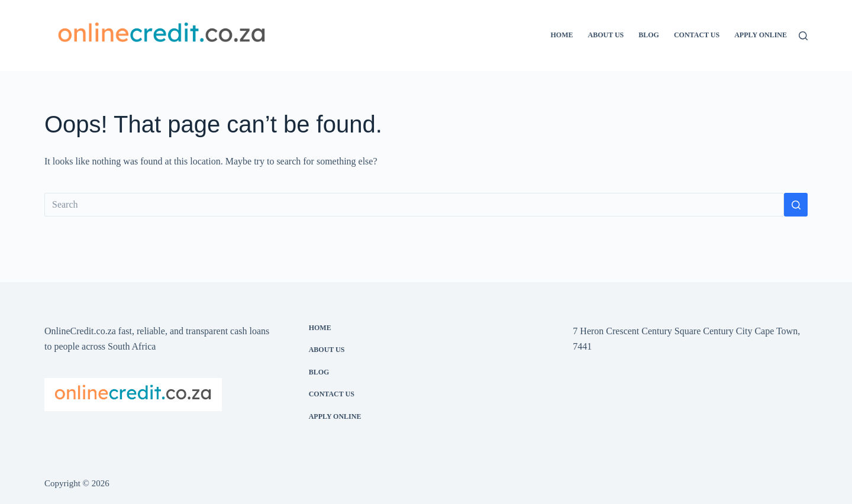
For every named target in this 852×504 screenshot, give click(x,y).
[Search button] (796, 205)
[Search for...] (414, 205)
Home (561, 35)
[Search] (803, 36)
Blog (649, 35)
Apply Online (761, 35)
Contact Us (697, 35)
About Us (606, 35)
